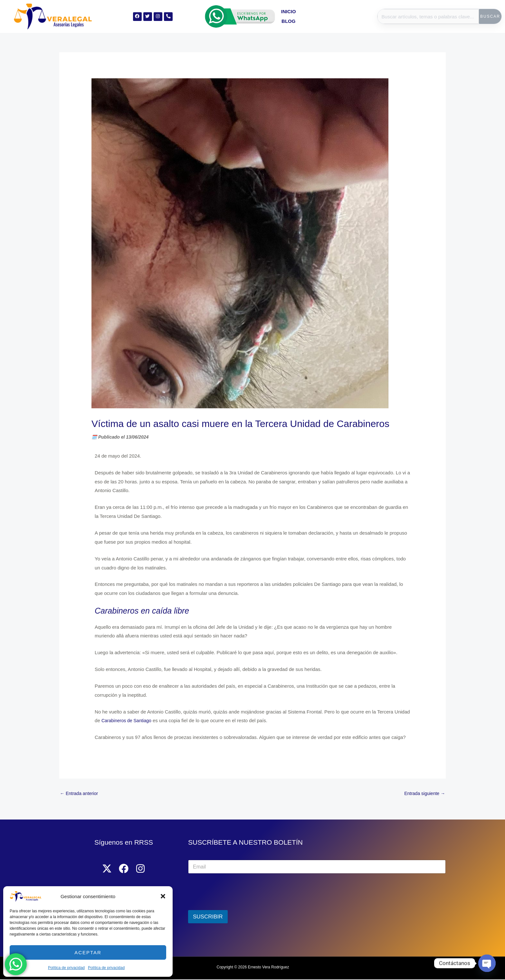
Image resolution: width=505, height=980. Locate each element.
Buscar (490, 16)
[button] (163, 896)
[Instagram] (143, 869)
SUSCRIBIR (208, 918)
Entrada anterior (80, 794)
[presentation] (237, 907)
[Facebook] (124, 869)
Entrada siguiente (423, 794)
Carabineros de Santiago (128, 720)
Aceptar (88, 952)
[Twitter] (104, 869)
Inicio (317, 16)
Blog (338, 16)
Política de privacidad (66, 968)
